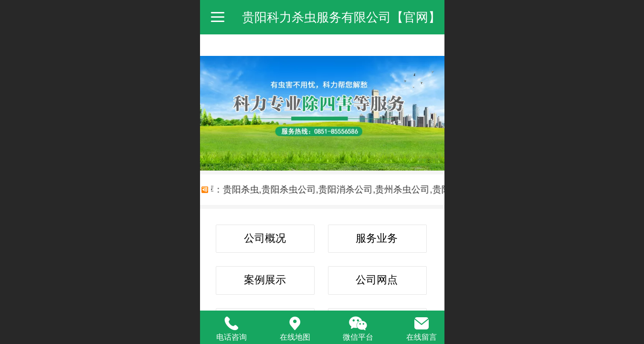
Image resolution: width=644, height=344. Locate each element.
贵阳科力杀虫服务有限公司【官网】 (341, 17)
